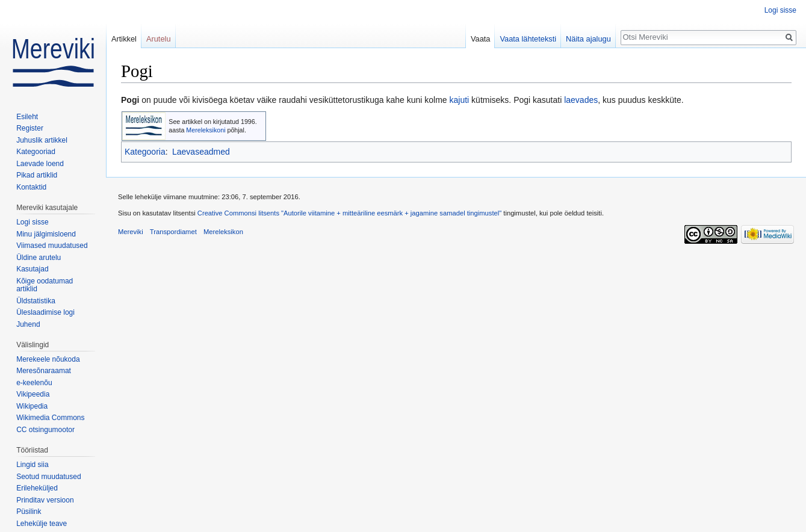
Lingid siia (32, 465)
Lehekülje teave (42, 524)
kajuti (460, 100)
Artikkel (124, 39)
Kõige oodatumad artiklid (45, 285)
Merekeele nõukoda (48, 359)
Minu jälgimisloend (46, 234)
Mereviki (131, 232)
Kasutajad (32, 269)
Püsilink (29, 512)
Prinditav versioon (45, 500)
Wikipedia (32, 406)
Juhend (28, 324)
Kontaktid (31, 187)
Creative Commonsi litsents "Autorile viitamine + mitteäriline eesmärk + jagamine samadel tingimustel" (349, 213)
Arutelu (159, 39)
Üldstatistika (36, 301)
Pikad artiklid (37, 175)
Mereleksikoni (206, 130)
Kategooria (145, 152)
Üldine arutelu (39, 258)
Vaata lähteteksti (528, 39)
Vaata (481, 39)
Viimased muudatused (52, 246)
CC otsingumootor (45, 430)
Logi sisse (780, 10)
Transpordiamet (173, 232)
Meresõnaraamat (44, 371)
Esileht (27, 117)
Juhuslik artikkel (42, 140)
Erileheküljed (37, 488)
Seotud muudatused (48, 477)
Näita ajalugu (588, 39)
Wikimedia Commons (50, 418)
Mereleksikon (223, 232)
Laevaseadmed (201, 152)
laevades (581, 100)
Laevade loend (40, 164)
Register (30, 128)
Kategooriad (36, 152)
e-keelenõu (34, 383)
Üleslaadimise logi (45, 312)
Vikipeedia (33, 394)
